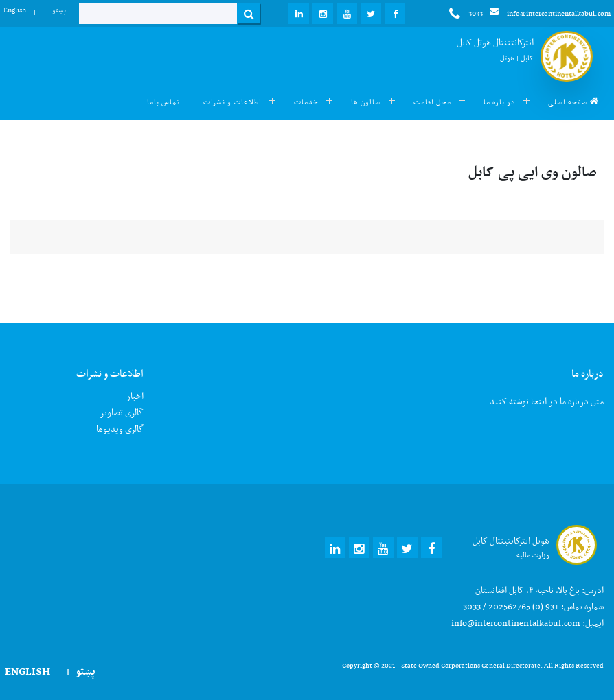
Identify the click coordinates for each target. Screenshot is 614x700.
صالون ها (366, 102)
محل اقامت (432, 102)
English (15, 10)
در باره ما (500, 102)
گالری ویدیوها (120, 429)
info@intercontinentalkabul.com (550, 13)
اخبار (135, 396)
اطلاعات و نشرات (232, 102)
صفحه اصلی (573, 102)
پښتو (59, 10)
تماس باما (163, 102)
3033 (466, 14)
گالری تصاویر (122, 412)
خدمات (306, 102)
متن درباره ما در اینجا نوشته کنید (547, 401)
